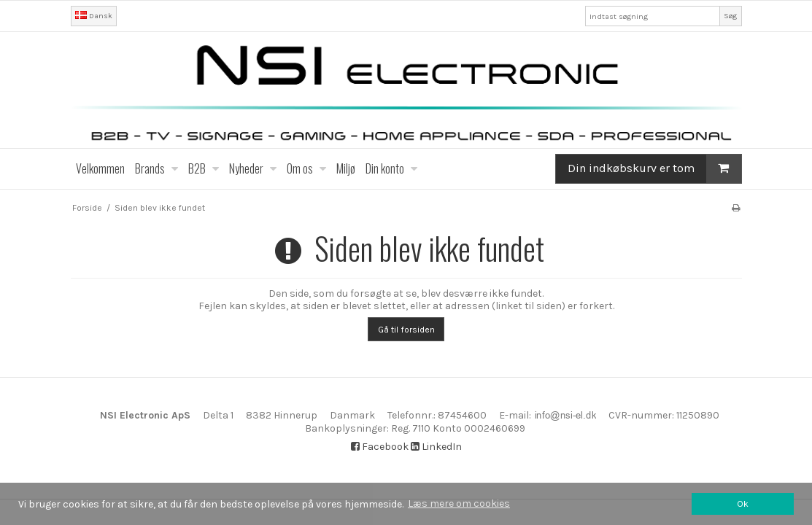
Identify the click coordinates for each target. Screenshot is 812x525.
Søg (730, 16)
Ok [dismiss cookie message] (743, 503)
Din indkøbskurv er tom (654, 168)
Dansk (94, 16)
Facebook (380, 447)
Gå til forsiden (406, 330)
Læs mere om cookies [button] (459, 503)
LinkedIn (436, 447)
